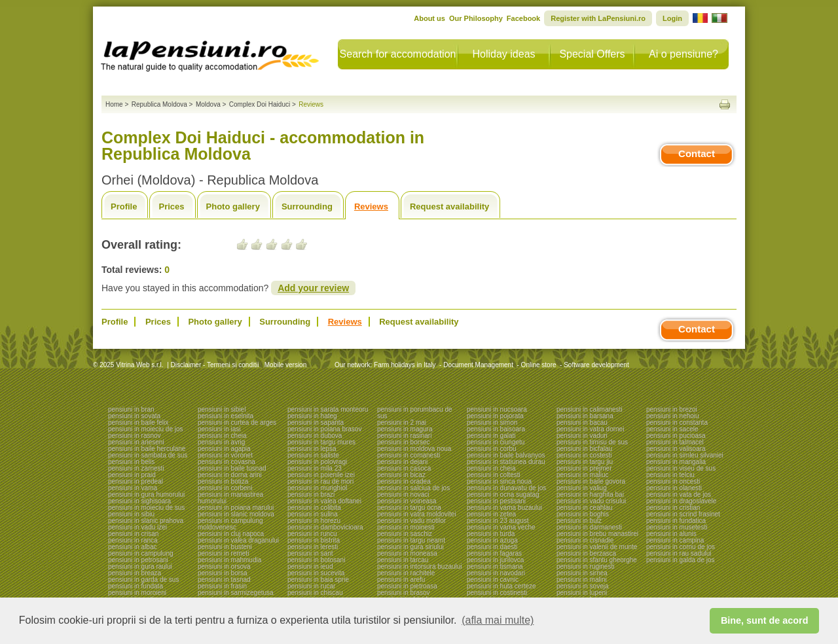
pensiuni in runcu (312, 534)
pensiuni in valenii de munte (597, 547)
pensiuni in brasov (404, 593)
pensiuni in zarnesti (136, 468)
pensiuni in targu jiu (585, 462)
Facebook (523, 18)
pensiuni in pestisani (496, 501)
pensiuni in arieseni (136, 442)
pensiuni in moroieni (137, 593)
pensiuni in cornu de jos (681, 547)
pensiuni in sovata (134, 416)
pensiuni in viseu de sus (681, 468)
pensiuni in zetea (491, 514)
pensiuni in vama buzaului (504, 508)
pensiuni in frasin (222, 586)
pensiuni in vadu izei (137, 527)
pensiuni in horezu (314, 521)
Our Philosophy (476, 18)
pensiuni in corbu (492, 449)
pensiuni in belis (131, 462)
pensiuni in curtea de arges (237, 422)
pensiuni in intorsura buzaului (420, 566)
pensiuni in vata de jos (679, 494)
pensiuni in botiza (223, 481)
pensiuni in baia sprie (318, 580)
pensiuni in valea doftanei (324, 501)
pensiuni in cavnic (493, 580)
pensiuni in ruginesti (585, 566)
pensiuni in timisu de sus (592, 442)
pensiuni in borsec (404, 442)
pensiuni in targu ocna (409, 508)
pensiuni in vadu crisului (591, 501)
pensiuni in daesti (492, 547)
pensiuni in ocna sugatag (503, 494)
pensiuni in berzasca (586, 553)
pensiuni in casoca (404, 468)
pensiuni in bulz (579, 521)
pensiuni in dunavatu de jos (506, 488)
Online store (539, 365)
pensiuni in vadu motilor (411, 521)
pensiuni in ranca (133, 540)
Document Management (478, 365)
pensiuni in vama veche (501, 527)
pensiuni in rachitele (406, 573)
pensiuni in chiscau (315, 593)
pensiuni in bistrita (314, 540)
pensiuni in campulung (141, 553)
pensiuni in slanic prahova (146, 521)
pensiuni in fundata (136, 586)
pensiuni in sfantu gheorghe (597, 560)
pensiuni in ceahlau (585, 508)
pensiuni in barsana (585, 416)
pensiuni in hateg (312, 416)
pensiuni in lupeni (582, 593)
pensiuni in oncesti (673, 481)
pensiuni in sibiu (131, 514)
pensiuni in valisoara (676, 449)
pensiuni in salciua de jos (413, 488)
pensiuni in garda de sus (143, 580)
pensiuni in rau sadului (679, 553)
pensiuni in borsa (223, 573)
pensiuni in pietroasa (407, 586)
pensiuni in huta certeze (501, 586)
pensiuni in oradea (404, 481)
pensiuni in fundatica (676, 521)
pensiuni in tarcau (403, 560)
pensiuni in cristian (673, 508)
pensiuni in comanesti (409, 455)
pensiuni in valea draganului (238, 540)
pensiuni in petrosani (138, 560)
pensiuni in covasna (227, 462)
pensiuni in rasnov (135, 436)
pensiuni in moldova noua (414, 449)
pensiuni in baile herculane (147, 449)
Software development (596, 365)
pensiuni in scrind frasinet (683, 514)
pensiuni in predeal (136, 481)
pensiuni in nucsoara (497, 409)
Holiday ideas (503, 54)
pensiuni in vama (133, 488)
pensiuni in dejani (402, 462)
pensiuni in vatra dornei (590, 429)
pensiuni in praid (132, 475)
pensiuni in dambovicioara (325, 527)
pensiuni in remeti (223, 553)
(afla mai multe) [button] (498, 620)
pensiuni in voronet (225, 455)
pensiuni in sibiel (222, 409)
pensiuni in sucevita (316, 573)
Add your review (313, 288)
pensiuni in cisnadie (585, 540)
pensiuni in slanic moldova (236, 514)
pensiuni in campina (675, 540)
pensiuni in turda (491, 534)
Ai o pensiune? (683, 54)
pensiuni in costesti (584, 455)
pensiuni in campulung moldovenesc (230, 524)
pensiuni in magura (405, 429)
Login (672, 18)
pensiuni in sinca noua (499, 481)
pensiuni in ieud (310, 566)
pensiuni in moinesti (406, 527)
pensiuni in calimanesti (590, 409)
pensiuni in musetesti (677, 527)
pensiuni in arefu (401, 580)
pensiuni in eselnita (226, 416)
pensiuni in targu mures (321, 442)
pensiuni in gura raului (140, 566)
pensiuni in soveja (583, 586)
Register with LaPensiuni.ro (598, 18)
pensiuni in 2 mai (402, 422)
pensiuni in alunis (671, 534)
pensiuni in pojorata (495, 416)
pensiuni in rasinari (404, 436)
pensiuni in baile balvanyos (506, 455)
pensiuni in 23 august (498, 521)
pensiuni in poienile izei (321, 475)
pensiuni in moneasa (407, 553)
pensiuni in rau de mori (320, 481)
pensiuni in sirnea (582, 573)
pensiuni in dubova (315, 436)
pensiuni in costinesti (497, 593)
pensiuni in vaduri (582, 436)
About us (429, 18)
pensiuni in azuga (492, 540)
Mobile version (284, 365)
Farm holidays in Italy (405, 365)
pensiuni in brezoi (672, 409)
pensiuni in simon (492, 422)
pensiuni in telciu (670, 475)
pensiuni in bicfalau (584, 449)
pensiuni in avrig (221, 442)
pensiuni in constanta (677, 422)
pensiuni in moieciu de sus (146, 508)
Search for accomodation (398, 54)
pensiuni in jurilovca (495, 560)
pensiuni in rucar (311, 586)
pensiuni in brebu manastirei (597, 534)
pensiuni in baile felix (138, 422)
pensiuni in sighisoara (139, 501)
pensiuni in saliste (313, 455)
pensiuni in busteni (225, 547)
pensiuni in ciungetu (496, 442)
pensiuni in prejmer (584, 468)
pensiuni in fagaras (494, 553)
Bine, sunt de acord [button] (765, 620)
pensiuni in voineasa (407, 501)
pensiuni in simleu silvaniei (685, 455)
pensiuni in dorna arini (230, 475)
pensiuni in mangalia (676, 462)
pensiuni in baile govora (591, 481)
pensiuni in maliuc (583, 475)
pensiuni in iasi (219, 429)
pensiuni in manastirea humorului (230, 498)
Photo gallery (233, 206)
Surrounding (307, 206)
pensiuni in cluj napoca (231, 534)
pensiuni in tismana (495, 566)
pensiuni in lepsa (312, 449)
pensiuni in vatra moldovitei (417, 514)
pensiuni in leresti (313, 547)
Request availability (449, 206)
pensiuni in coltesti (494, 475)
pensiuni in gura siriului (410, 547)
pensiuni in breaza (135, 573)
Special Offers (592, 54)
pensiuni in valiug (582, 488)
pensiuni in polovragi (317, 462)
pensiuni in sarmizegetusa (236, 593)
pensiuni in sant (310, 553)
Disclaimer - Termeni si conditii (215, 365)
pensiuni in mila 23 (315, 468)
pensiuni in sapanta (316, 422)
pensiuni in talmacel (675, 442)
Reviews (371, 206)
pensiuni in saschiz (405, 534)
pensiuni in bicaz (401, 475)
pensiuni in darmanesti (589, 527)
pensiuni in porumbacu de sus (415, 413)
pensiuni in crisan (133, 534)
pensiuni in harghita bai (590, 494)
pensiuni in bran (131, 409)
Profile (124, 206)
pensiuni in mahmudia (229, 560)
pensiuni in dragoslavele (681, 501)
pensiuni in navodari (496, 573)
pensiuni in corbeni (225, 488)
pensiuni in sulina (313, 514)
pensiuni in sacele (672, 429)
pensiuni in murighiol (317, 488)
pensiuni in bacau (582, 422)
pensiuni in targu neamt (411, 540)
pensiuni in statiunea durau (506, 462)
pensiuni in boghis (583, 514)
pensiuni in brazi (311, 494)
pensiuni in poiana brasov (324, 429)
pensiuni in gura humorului (146, 494)
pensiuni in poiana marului (236, 508)
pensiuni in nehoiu (673, 416)
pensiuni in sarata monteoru (328, 409)
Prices (171, 206)
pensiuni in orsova (224, 566)
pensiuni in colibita (314, 508)
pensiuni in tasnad (224, 580)
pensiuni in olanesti (674, 488)
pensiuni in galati (491, 436)
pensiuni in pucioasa (676, 436)
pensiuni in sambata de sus (148, 455)
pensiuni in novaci (403, 494)
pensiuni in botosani (316, 560)
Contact (697, 153)
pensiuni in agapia (224, 449)
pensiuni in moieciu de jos (146, 429)
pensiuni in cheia (222, 436)
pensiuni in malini (582, 580)
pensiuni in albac (133, 547)
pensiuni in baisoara (496, 429)
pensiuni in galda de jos (681, 560)
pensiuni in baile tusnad (232, 468)
